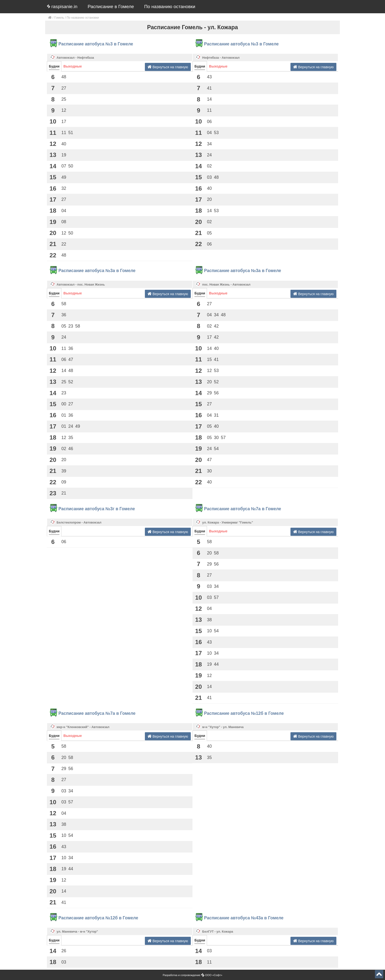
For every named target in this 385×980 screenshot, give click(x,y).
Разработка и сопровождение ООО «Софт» (193, 975)
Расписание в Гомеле (111, 7)
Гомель (59, 18)
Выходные (73, 66)
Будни (54, 66)
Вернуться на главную (168, 67)
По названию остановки (170, 7)
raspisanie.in (62, 7)
